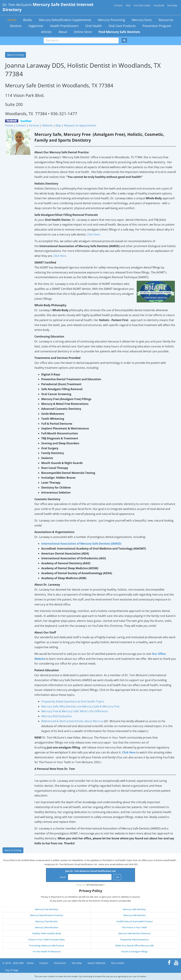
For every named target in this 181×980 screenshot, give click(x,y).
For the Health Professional (47, 951)
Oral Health (94, 26)
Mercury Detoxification (47, 927)
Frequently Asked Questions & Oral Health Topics (73, 701)
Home (12, 20)
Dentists (16, 26)
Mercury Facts (142, 20)
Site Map (172, 5)
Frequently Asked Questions (134, 940)
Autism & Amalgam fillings (134, 951)
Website (47, 125)
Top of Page (12, 970)
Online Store (83, 32)
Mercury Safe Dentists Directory (134, 933)
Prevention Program (157, 26)
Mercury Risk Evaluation (57, 716)
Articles (46, 32)
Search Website (96, 963)
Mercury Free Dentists (47, 921)
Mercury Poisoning (111, 20)
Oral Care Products (122, 26)
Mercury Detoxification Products (47, 915)
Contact (118, 5)
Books (28, 20)
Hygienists (36, 26)
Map (58, 125)
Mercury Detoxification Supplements (65, 20)
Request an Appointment (80, 125)
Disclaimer (60, 963)
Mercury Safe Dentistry (134, 909)
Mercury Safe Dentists (134, 915)
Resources (166, 20)
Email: (63, 877)
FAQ (128, 5)
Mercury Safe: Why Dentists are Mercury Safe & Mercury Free (80, 706)
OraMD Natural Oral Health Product (135, 921)
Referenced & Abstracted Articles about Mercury (72, 721)
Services (34, 125)
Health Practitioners (64, 26)
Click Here (93, 234)
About (63, 32)
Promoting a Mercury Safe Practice (47, 945)
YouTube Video (142, 5)
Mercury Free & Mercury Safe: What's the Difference (75, 711)
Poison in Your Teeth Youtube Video (47, 940)
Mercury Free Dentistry (47, 909)
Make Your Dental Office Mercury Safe (135, 945)
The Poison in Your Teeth (134, 927)
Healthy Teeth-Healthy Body (47, 933)
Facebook (159, 5)
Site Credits (118, 963)
